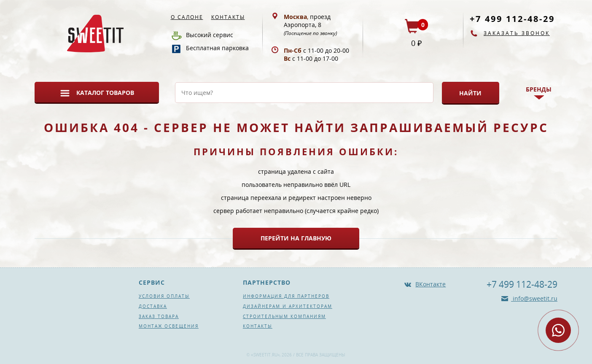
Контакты (228, 17)
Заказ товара (159, 316)
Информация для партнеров (286, 296)
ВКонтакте (431, 284)
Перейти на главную (296, 238)
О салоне (187, 17)
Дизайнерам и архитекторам (288, 306)
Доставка (153, 306)
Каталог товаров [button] (105, 93)
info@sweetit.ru (534, 298)
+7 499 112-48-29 (512, 19)
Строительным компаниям (284, 316)
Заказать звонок (517, 33)
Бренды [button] (539, 89)
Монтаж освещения (169, 326)
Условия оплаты (164, 296)
